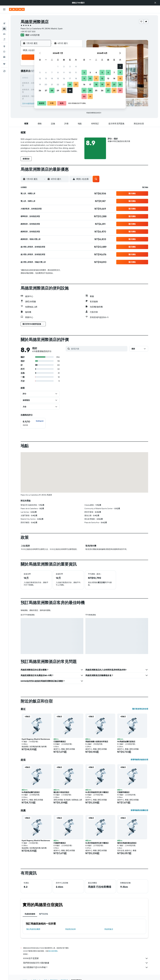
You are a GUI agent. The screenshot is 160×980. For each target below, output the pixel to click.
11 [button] (76, 72)
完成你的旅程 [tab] (30, 914)
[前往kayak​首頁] (17, 9)
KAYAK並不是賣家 (86, 958)
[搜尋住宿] (4, 22)
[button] (155, 3)
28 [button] (52, 90)
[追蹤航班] (4, 45)
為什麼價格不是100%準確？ (86, 967)
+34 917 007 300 (28, 31)
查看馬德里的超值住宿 (139, 760)
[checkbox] (33, 423)
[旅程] (4, 57)
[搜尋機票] (4, 17)
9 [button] (64, 72)
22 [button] (58, 84)
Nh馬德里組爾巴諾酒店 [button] (126, 742)
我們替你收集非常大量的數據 (86, 963)
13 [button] (46, 78)
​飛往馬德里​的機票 (33, 929)
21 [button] (52, 84)
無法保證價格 (53, 951)
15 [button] (58, 78)
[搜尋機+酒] (4, 33)
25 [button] (76, 84)
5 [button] (40, 72)
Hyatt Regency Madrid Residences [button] (36, 739)
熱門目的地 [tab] (43, 914)
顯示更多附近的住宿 (140, 709)
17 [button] (70, 78)
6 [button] (46, 72)
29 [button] (58, 90)
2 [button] (64, 66)
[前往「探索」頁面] (4, 40)
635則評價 (35, 35)
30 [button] (64, 90)
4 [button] (76, 66)
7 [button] (52, 72)
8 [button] (58, 72)
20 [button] (46, 84)
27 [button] (46, 90)
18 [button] (76, 78)
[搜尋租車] (4, 27)
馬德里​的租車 (70, 929)
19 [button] (40, 84)
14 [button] (52, 78)
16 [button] (64, 78)
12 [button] (40, 78)
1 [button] (58, 66)
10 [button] (70, 72)
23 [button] (64, 84)
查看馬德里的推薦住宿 (139, 810)
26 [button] (40, 90)
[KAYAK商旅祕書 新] (4, 50)
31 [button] (70, 90)
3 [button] (70, 66)
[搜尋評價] (99, 349)
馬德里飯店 (109, 929)
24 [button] (70, 84)
